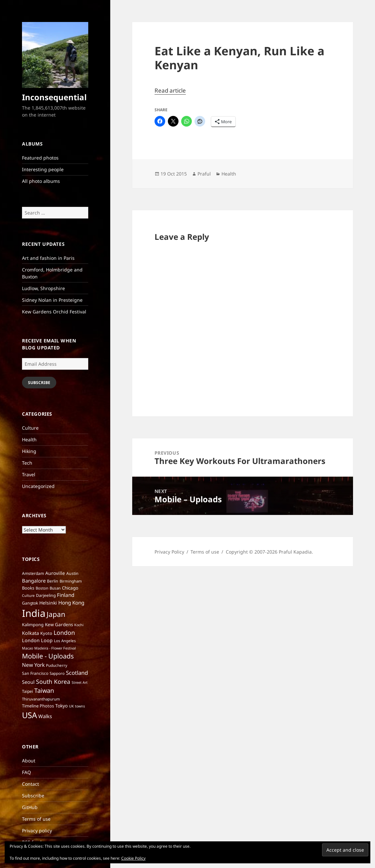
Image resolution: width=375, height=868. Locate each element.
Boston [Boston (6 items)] (42, 588)
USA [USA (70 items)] (29, 715)
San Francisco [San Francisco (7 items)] (35, 673)
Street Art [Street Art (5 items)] (80, 682)
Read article (170, 90)
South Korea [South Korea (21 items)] (53, 681)
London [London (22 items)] (64, 633)
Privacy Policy (169, 552)
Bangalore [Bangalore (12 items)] (34, 581)
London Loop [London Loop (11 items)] (37, 640)
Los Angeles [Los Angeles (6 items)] (65, 641)
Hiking (29, 451)
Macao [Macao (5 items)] (27, 648)
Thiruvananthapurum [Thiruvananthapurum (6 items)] (41, 699)
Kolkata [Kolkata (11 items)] (30, 633)
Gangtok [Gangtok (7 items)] (30, 603)
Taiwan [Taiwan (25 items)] (44, 690)
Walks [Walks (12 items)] (45, 716)
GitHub (30, 807)
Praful (204, 174)
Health (29, 439)
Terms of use (36, 819)
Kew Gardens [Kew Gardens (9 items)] (59, 625)
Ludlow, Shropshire (43, 288)
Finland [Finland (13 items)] (66, 595)
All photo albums (41, 181)
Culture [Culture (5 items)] (28, 596)
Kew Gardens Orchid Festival (54, 312)
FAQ (26, 772)
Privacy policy (37, 831)
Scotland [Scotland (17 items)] (77, 673)
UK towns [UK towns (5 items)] (77, 706)
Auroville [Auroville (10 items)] (55, 573)
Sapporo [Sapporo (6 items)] (57, 673)
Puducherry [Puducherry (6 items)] (57, 665)
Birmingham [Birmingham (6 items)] (71, 581)
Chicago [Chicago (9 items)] (70, 588)
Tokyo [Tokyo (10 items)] (61, 706)
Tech (27, 463)
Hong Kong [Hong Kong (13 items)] (71, 603)
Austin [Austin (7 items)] (72, 573)
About (29, 761)
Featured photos (40, 158)
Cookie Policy (133, 858)
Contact (30, 784)
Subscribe (39, 383)
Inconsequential (54, 97)
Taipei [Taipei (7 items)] (27, 691)
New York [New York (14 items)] (33, 665)
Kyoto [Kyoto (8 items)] (46, 633)
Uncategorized (38, 486)
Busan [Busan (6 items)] (55, 588)
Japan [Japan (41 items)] (56, 614)
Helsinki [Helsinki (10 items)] (48, 603)
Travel (29, 474)
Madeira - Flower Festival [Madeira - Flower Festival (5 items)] (55, 648)
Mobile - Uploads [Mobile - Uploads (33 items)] (48, 656)
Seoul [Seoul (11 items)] (28, 682)
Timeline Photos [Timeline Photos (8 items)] (38, 706)
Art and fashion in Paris (48, 258)
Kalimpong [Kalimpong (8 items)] (33, 625)
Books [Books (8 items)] (28, 588)
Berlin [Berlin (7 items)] (53, 581)
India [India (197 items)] (34, 613)
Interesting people (43, 169)
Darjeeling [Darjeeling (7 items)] (46, 595)
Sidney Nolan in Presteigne (52, 300)
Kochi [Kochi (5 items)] (79, 625)
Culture (30, 428)
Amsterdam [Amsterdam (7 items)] (33, 573)
